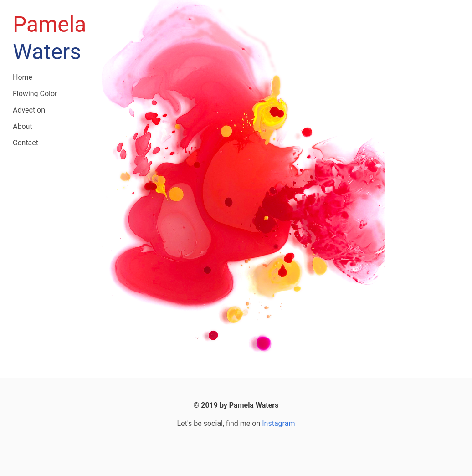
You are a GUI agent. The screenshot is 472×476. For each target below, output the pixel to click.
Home (23, 77)
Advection (29, 110)
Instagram (278, 423)
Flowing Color (35, 94)
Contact (26, 143)
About (23, 126)
